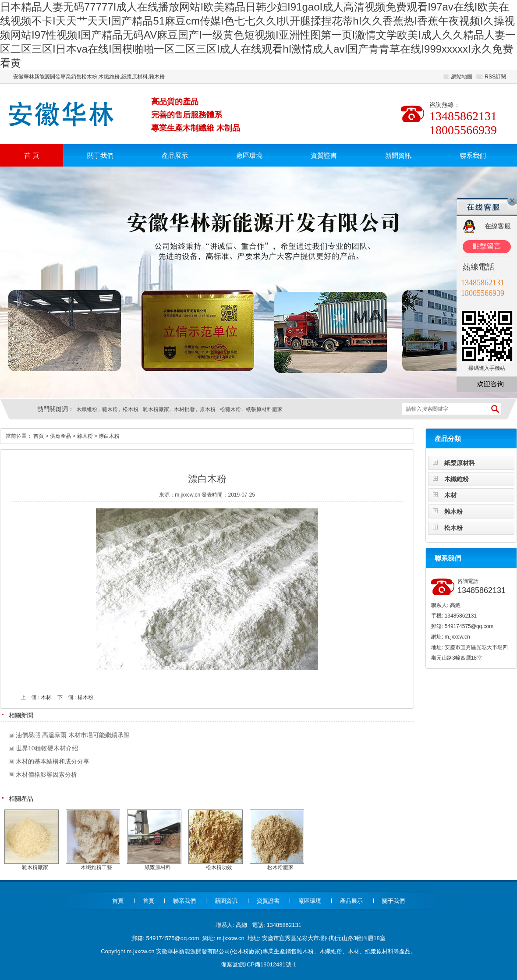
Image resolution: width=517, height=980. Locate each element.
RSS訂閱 (495, 77)
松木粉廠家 (246, 951)
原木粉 (208, 409)
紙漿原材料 (460, 463)
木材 (450, 495)
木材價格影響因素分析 (46, 774)
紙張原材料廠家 (264, 409)
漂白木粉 (109, 436)
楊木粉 (85, 697)
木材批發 (184, 409)
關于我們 (100, 155)
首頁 (39, 436)
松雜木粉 (230, 409)
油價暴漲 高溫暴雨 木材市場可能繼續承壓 (73, 735)
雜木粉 (110, 409)
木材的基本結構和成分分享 (53, 761)
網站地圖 (462, 77)
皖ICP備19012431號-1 (268, 964)
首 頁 (32, 155)
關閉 (512, 201)
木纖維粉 (87, 409)
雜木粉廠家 (156, 409)
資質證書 (324, 155)
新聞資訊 (398, 155)
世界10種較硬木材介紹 (47, 748)
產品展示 (175, 155)
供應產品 (60, 436)
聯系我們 (473, 155)
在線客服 (498, 226)
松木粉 (131, 409)
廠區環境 (249, 155)
